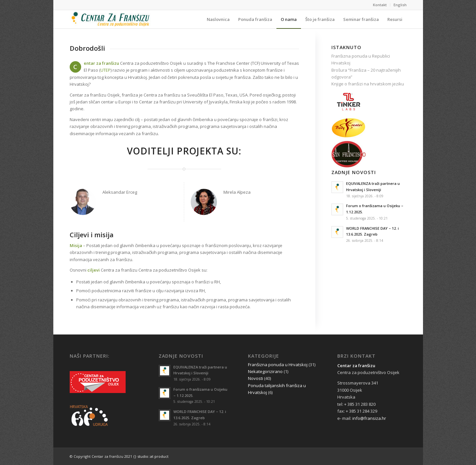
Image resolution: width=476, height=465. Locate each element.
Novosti (256, 378)
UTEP (106, 70)
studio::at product (153, 456)
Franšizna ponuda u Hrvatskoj (278, 365)
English (400, 5)
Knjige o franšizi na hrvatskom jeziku (368, 84)
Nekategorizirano (265, 371)
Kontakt (380, 5)
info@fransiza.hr (369, 418)
